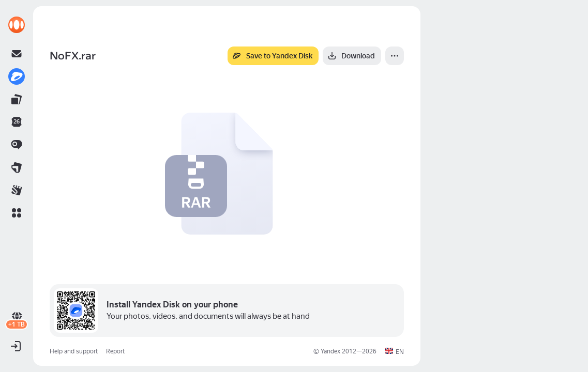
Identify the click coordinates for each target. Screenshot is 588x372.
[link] (17, 25)
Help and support (74, 351)
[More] (395, 56)
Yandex (330, 351)
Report (115, 351)
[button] (17, 213)
